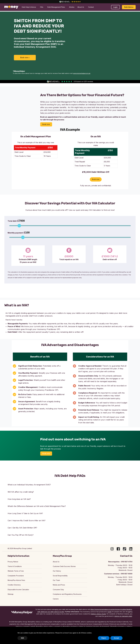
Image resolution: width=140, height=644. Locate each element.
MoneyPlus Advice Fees (16, 580)
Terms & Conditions (15, 566)
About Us (56, 562)
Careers (56, 599)
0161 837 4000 (11, 5)
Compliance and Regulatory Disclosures (67, 594)
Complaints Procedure (16, 576)
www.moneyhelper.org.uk (82, 73)
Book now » (25, 58)
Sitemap (11, 594)
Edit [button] (22, 638)
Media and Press (59, 585)
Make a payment (119, 5)
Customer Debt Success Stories (64, 566)
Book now (46, 124)
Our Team (56, 580)
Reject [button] (104, 638)
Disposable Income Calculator (18, 590)
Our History (57, 571)
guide (110, 612)
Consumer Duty (58, 590)
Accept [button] (116, 638)
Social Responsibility (60, 576)
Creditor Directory (14, 585)
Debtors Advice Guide (98, 614)
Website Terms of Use (16, 571)
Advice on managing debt (123, 616)
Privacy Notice (13, 562)
